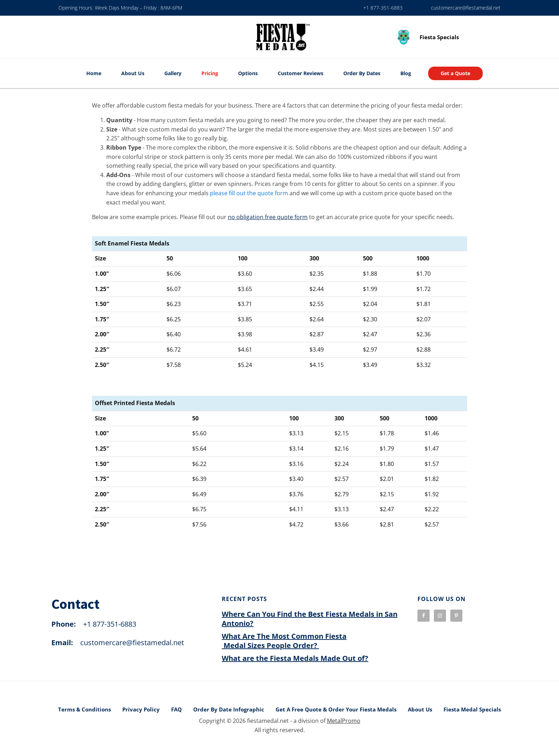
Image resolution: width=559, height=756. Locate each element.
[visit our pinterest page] (456, 616)
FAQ (176, 709)
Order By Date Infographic (229, 709)
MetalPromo (344, 721)
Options (248, 73)
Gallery (173, 73)
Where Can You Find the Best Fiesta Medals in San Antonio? (310, 619)
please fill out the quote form (249, 193)
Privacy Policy (141, 709)
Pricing (210, 73)
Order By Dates (362, 73)
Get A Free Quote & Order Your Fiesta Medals (336, 709)
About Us (133, 73)
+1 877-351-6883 (383, 8)
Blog (406, 73)
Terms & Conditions (84, 709)
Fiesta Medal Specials (472, 709)
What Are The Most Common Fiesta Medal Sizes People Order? (284, 641)
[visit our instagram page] (440, 616)
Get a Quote (455, 73)
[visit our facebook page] (424, 616)
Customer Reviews (301, 73)
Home (94, 73)
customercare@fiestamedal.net (466, 8)
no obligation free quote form (268, 217)
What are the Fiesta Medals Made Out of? (295, 658)
